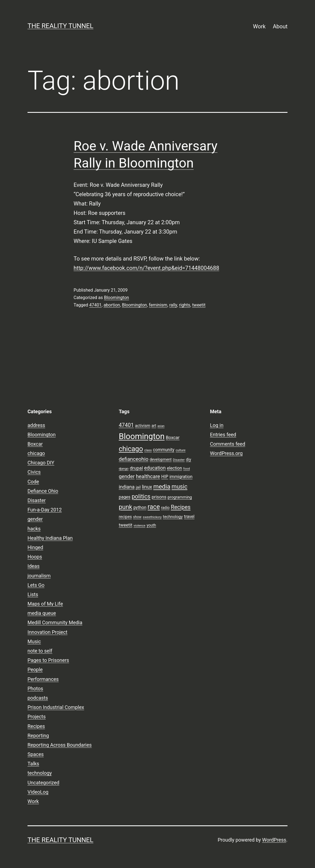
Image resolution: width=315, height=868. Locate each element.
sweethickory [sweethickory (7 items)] (152, 517)
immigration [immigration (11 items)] (181, 477)
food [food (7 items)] (187, 469)
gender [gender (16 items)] (127, 477)
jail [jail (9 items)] (138, 487)
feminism (158, 305)
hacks (34, 529)
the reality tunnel (60, 26)
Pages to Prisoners (48, 660)
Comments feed (228, 444)
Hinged (35, 547)
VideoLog (38, 792)
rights (185, 305)
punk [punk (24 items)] (126, 507)
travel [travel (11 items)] (189, 517)
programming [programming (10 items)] (180, 497)
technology (40, 773)
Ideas (34, 566)
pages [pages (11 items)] (125, 497)
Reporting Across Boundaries (60, 745)
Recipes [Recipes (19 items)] (181, 507)
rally (173, 305)
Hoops (35, 557)
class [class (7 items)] (148, 450)
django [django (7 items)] (124, 469)
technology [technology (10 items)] (173, 517)
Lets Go (36, 585)
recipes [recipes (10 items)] (125, 517)
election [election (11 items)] (175, 468)
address (36, 425)
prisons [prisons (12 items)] (159, 497)
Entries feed (223, 435)
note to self (40, 651)
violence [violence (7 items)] (139, 525)
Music (34, 641)
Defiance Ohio (43, 491)
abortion (112, 305)
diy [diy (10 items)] (189, 459)
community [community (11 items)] (164, 450)
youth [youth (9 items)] (151, 525)
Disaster (37, 500)
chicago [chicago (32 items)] (131, 449)
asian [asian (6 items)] (161, 426)
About (280, 26)
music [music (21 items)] (180, 487)
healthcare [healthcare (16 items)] (148, 477)
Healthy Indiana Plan (50, 538)
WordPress (274, 840)
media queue (42, 613)
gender (35, 519)
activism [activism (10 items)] (143, 426)
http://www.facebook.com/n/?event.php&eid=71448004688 (146, 268)
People (35, 670)
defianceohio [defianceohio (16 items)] (134, 459)
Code (33, 482)
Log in (217, 425)
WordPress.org (226, 453)
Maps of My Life (45, 604)
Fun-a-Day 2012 (45, 510)
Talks (33, 764)
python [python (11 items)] (140, 508)
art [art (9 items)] (154, 426)
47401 (95, 305)
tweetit (199, 305)
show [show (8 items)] (137, 517)
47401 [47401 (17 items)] (126, 425)
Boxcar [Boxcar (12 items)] (173, 438)
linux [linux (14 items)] (147, 487)
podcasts (38, 698)
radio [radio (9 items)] (165, 508)
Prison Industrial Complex (56, 707)
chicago (36, 453)
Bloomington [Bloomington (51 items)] (142, 436)
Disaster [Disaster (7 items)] (179, 460)
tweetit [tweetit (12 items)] (126, 525)
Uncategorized (43, 783)
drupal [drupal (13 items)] (136, 468)
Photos (35, 688)
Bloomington (117, 298)
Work (259, 26)
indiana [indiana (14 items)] (127, 487)
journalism (39, 576)
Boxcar (35, 444)
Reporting (38, 736)
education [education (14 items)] (155, 468)
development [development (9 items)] (161, 459)
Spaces (36, 754)
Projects (37, 717)
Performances (43, 679)
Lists (33, 594)
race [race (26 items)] (154, 507)
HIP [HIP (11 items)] (165, 477)
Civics (34, 472)
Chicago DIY (41, 463)
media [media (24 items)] (162, 486)
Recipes (36, 726)
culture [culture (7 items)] (180, 450)
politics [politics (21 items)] (141, 496)
